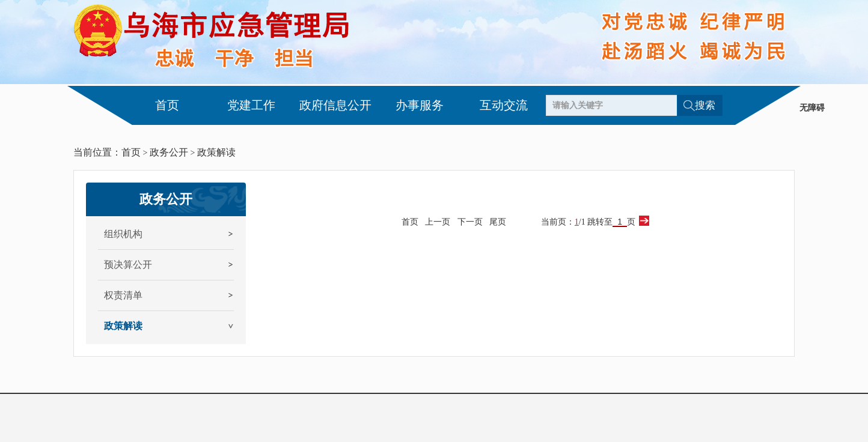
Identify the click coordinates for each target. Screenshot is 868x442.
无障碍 (812, 108)
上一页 (438, 222)
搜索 (705, 105)
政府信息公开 (335, 105)
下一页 (470, 222)
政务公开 (169, 152)
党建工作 (251, 105)
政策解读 (216, 152)
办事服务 (420, 105)
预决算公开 (128, 265)
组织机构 (123, 234)
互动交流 (504, 105)
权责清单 (123, 295)
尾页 (498, 222)
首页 (167, 105)
